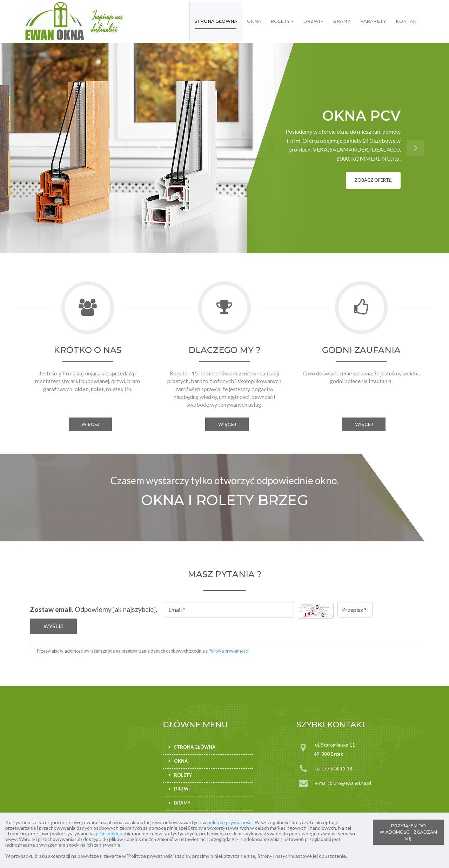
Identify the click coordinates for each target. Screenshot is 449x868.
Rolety (280, 21)
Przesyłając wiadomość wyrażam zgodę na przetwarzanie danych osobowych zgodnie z (143, 651)
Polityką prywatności (229, 651)
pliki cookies (109, 833)
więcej (90, 424)
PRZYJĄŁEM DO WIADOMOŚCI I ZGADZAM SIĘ (408, 832)
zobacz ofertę (373, 180)
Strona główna (216, 21)
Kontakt (408, 21)
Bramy (342, 21)
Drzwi (311, 21)
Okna (254, 21)
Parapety (373, 21)
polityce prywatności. (230, 822)
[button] (34, 148)
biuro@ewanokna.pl (350, 783)
